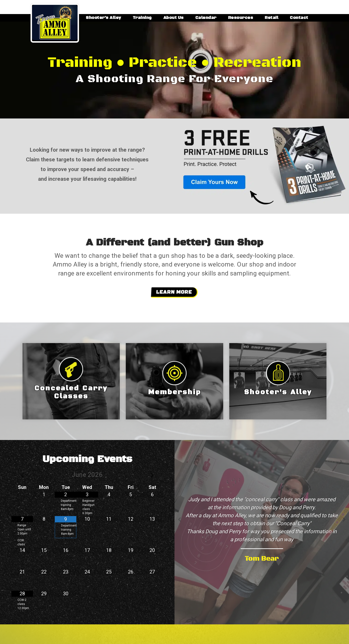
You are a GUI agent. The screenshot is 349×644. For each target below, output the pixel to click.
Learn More (174, 292)
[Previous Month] (22, 476)
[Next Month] (152, 476)
